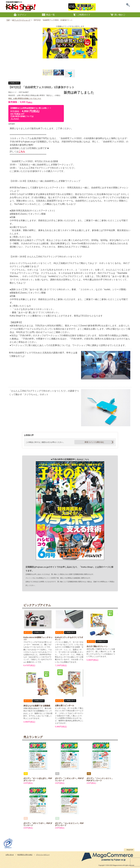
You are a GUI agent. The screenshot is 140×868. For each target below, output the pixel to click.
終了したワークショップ (21, 20)
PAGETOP (130, 850)
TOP (8, 20)
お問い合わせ (10, 855)
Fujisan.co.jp (42, 567)
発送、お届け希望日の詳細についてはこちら (25, 98)
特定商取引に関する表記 (25, 855)
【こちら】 (15, 119)
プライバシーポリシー (43, 855)
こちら (22, 151)
